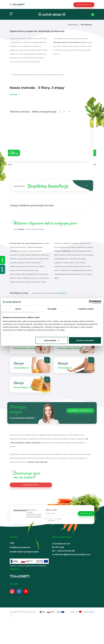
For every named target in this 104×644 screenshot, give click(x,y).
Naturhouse (73, 25)
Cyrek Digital (89, 612)
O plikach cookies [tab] (86, 309)
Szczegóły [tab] (52, 309)
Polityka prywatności (20, 547)
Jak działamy (86, 25)
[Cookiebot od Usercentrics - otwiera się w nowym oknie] (91, 302)
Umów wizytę (84, 5)
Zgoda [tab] (18, 309)
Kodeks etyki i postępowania (24, 552)
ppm (3, 269)
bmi (3, 260)
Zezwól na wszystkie (85, 340)
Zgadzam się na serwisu (54, 520)
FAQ (12, 543)
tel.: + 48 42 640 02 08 (63, 551)
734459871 (17, 5)
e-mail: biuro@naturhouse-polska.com (71, 554)
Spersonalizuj (52, 340)
